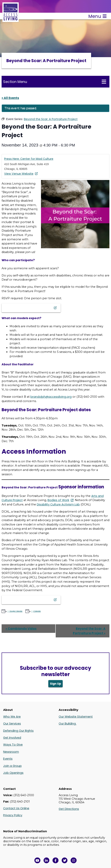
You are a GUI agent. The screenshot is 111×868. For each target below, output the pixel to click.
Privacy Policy (13, 815)
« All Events (10, 98)
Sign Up (55, 684)
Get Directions (69, 809)
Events (8, 759)
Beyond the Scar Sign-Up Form (29, 308)
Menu (97, 16)
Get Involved (12, 738)
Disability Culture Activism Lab (58, 504)
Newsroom (11, 752)
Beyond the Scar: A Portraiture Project (89, 631)
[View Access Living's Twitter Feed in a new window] (65, 860)
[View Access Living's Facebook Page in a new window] (55, 860)
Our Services (12, 724)
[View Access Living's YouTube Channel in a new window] (37, 860)
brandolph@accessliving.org (51, 397)
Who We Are (12, 717)
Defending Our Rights (18, 731)
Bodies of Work (58, 500)
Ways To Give (13, 745)
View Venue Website (19, 174)
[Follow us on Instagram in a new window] (74, 860)
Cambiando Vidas (21, 629)
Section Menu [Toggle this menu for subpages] (55, 82)
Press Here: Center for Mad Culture (29, 159)
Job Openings (13, 773)
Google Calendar (16, 611)
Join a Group (12, 766)
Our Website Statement (76, 717)
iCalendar (37, 611)
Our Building (68, 724)
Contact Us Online (16, 808)
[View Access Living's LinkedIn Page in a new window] (47, 860)
